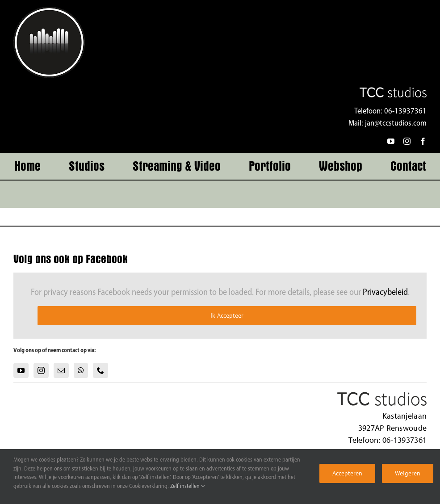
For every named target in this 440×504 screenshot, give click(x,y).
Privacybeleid (385, 293)
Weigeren (408, 473)
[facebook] (423, 141)
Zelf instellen (187, 486)
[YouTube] (21, 370)
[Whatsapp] (81, 370)
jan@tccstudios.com (396, 124)
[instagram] (407, 141)
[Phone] (101, 370)
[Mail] (61, 370)
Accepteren (347, 473)
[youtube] (391, 141)
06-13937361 (405, 111)
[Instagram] (41, 370)
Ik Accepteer (227, 315)
